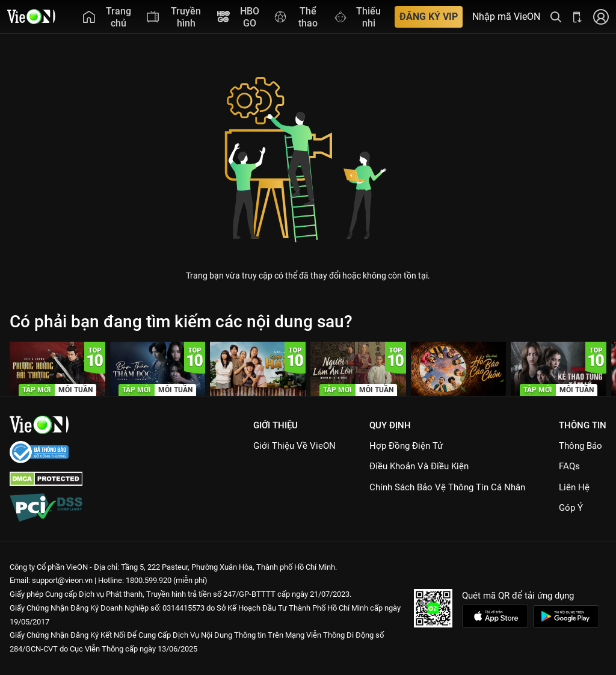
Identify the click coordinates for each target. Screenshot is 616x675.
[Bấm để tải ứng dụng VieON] (577, 17)
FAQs (569, 466)
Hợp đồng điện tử (406, 446)
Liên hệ (574, 487)
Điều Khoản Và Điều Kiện (419, 466)
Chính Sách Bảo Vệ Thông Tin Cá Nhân (447, 487)
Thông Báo (581, 446)
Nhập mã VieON (506, 17)
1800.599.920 (149, 580)
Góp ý (571, 508)
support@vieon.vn (62, 580)
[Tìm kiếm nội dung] (556, 17)
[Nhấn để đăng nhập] (601, 17)
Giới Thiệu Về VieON (294, 446)
